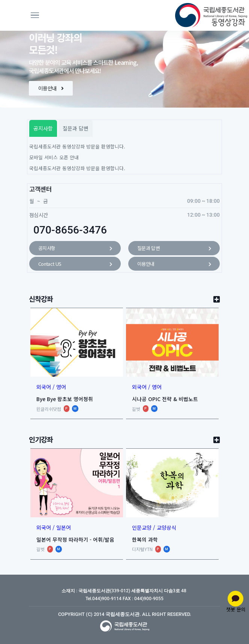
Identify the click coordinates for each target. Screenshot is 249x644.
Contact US (75, 264)
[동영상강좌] (198, 15)
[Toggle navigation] (53, 15)
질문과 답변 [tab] (76, 128)
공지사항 (75, 249)
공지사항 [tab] (43, 128)
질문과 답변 (174, 249)
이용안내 (51, 88)
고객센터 (40, 189)
